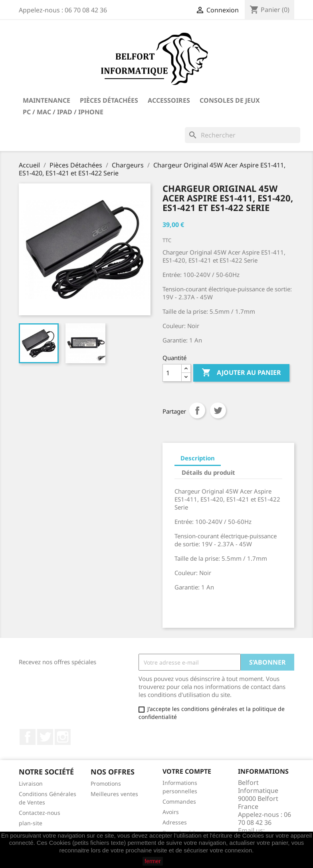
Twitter (45, 737)
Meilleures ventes (114, 794)
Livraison (31, 783)
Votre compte (187, 771)
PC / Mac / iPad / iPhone (63, 112)
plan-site (31, 823)
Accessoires (169, 100)
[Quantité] (172, 373)
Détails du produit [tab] (208, 472)
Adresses (175, 822)
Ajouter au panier (241, 373)
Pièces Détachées (109, 100)
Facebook (28, 737)
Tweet (218, 410)
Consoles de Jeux (230, 100)
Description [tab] (198, 458)
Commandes (179, 801)
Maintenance (47, 100)
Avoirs (171, 812)
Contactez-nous (40, 813)
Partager (197, 410)
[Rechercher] (243, 135)
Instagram (63, 737)
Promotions (106, 783)
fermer (153, 861)
